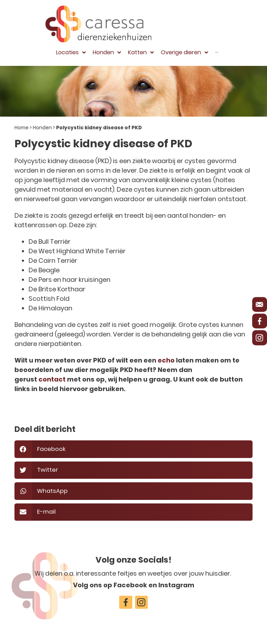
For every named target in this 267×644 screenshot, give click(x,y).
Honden (42, 128)
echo (166, 360)
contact (52, 379)
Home (22, 128)
